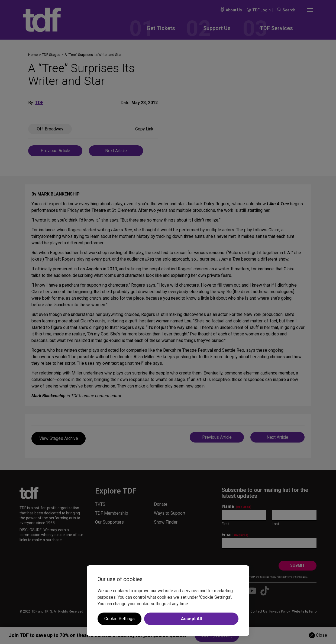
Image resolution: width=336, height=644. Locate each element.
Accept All (191, 619)
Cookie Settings (119, 619)
